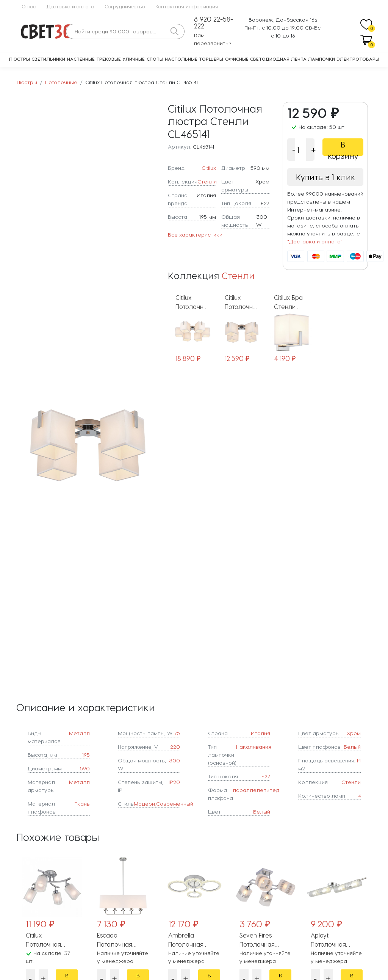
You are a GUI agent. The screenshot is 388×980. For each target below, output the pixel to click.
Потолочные (61, 82)
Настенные (81, 59)
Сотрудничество (125, 6)
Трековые (109, 59)
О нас (29, 6)
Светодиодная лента (278, 59)
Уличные (134, 59)
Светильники (48, 59)
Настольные (181, 59)
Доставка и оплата (70, 6)
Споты (155, 59)
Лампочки (322, 59)
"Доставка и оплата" (315, 241)
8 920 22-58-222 (214, 23)
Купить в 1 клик (325, 177)
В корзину (343, 148)
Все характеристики (195, 234)
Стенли (207, 181)
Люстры (19, 59)
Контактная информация (187, 6)
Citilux (209, 168)
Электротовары (358, 59)
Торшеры (211, 59)
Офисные (237, 59)
